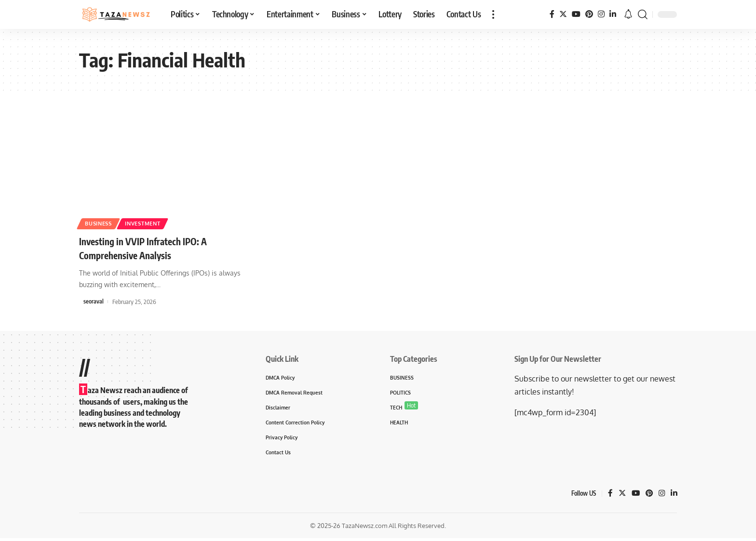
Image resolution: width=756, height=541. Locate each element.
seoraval (94, 302)
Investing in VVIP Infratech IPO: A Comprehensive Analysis (154, 248)
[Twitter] (563, 14)
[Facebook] (552, 14)
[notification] (628, 14)
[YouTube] (576, 14)
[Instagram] (601, 14)
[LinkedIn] (613, 14)
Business (102, 222)
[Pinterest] (589, 14)
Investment (155, 222)
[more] (493, 14)
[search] (643, 14)
